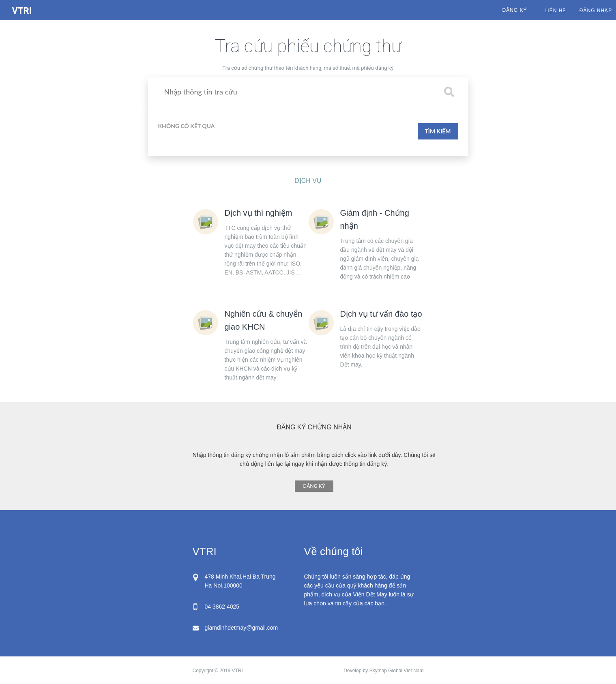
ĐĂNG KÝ (314, 486)
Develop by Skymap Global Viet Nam (383, 671)
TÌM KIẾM (438, 131)
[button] (449, 92)
